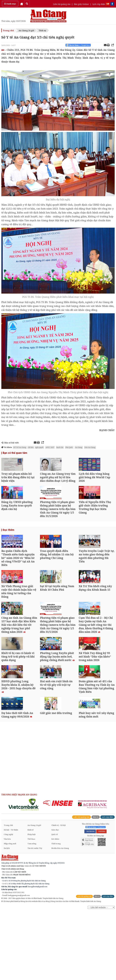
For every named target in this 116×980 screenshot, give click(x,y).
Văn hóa (7, 910)
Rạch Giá (60, 447)
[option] (24, 875)
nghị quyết (39, 447)
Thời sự (42, 30)
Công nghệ (8, 905)
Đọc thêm (8, 548)
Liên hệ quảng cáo (62, 4)
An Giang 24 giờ (26, 30)
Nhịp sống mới (10, 914)
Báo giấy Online (81, 4)
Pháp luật (32, 905)
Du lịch (7, 919)
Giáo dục (55, 900)
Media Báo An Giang (60, 919)
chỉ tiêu (31, 447)
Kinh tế (30, 900)
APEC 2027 (50, 447)
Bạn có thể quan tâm (14, 453)
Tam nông (32, 914)
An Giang (79, 447)
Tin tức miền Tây (35, 919)
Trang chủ (8, 30)
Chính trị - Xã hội (58, 896)
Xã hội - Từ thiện (11, 900)
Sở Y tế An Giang (20, 447)
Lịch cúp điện (99, 4)
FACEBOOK (90, 902)
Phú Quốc (69, 447)
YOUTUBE (101, 902)
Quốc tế (55, 905)
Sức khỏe (55, 910)
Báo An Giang (90, 447)
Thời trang (56, 914)
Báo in (96, 888)
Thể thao (31, 910)
